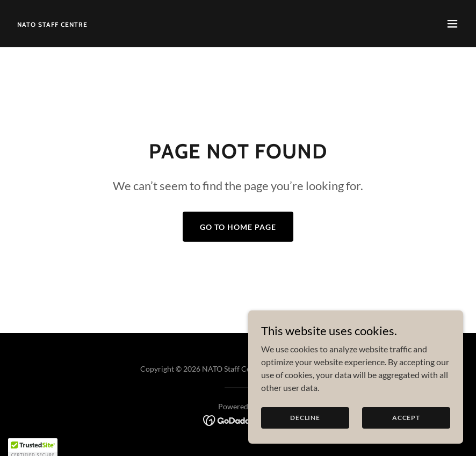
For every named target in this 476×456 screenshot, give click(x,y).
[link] (52, 23)
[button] (452, 24)
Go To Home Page (238, 227)
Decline (305, 418)
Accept (406, 418)
